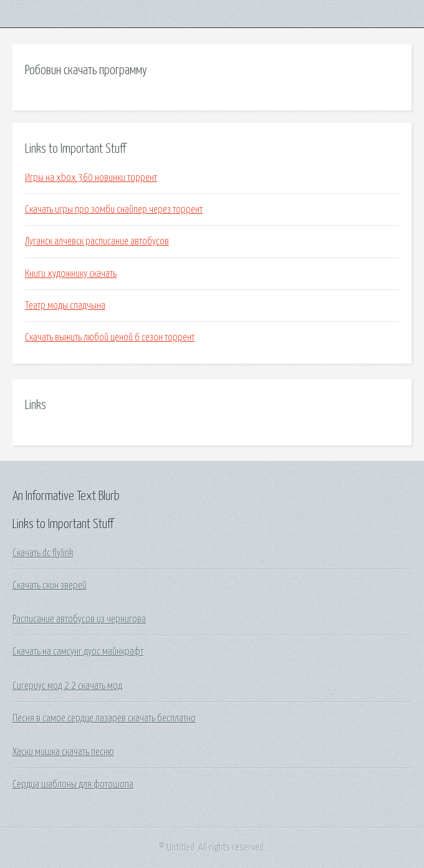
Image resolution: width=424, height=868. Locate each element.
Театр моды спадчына (65, 306)
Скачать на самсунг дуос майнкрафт (78, 652)
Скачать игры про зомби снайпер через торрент (114, 210)
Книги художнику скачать (71, 274)
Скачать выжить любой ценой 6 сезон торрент (110, 337)
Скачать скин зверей (50, 586)
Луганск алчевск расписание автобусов (97, 241)
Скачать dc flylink (43, 553)
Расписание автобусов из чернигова (79, 619)
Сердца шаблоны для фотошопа (73, 784)
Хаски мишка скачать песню (63, 752)
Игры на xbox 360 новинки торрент (91, 178)
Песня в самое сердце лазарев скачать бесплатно (104, 718)
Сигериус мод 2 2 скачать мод (67, 686)
